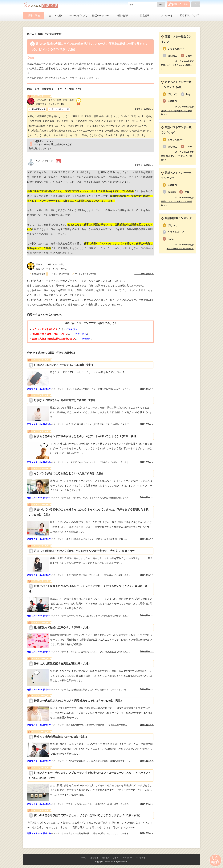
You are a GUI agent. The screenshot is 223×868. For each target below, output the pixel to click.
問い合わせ (140, 858)
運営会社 (94, 858)
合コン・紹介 (56, 16)
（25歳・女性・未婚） (51, 264)
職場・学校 (34, 16)
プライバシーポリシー (122, 858)
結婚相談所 (123, 16)
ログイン (196, 4)
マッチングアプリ (78, 16)
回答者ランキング (189, 16)
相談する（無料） (178, 4)
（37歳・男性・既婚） (56, 100)
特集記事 (145, 16)
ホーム (84, 858)
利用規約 (106, 858)
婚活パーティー (100, 16)
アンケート (167, 16)
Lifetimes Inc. (108, 862)
